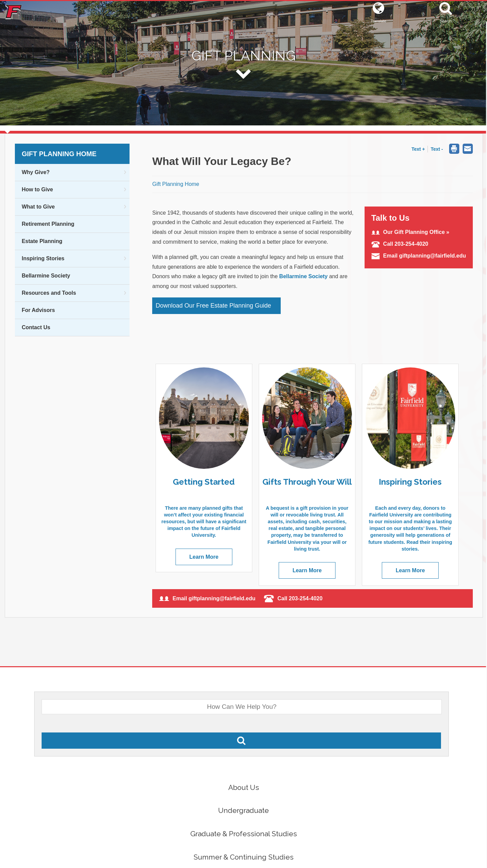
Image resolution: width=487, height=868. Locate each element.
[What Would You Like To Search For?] (242, 707)
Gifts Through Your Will (307, 482)
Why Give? (36, 172)
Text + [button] (418, 149)
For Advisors (38, 310)
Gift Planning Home (59, 154)
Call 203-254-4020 (400, 244)
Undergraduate (243, 810)
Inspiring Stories (43, 258)
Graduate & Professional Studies (244, 834)
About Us (244, 787)
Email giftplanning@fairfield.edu (419, 256)
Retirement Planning (48, 224)
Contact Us (36, 327)
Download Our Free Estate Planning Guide (213, 306)
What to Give (38, 207)
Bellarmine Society (46, 276)
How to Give (37, 189)
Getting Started (204, 482)
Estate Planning (42, 241)
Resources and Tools (49, 293)
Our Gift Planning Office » (410, 232)
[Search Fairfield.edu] (241, 741)
